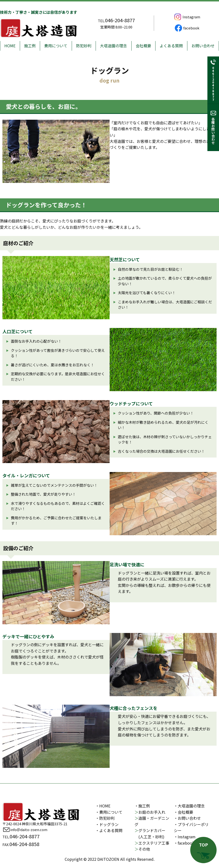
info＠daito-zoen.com (25, 830)
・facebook (184, 843)
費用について (56, 46)
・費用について (109, 812)
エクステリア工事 (152, 843)
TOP (204, 850)
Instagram (187, 17)
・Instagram (185, 837)
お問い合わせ (203, 46)
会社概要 (143, 46)
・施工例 (142, 806)
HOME (10, 46)
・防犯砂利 (105, 818)
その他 (142, 849)
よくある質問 (171, 46)
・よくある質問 (109, 830)
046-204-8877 (120, 20)
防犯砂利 (84, 46)
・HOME (103, 806)
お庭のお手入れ (150, 812)
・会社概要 (184, 812)
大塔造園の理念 (113, 46)
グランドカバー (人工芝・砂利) (150, 833)
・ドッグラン (107, 824)
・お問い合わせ (187, 818)
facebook (187, 28)
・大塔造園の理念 (189, 806)
